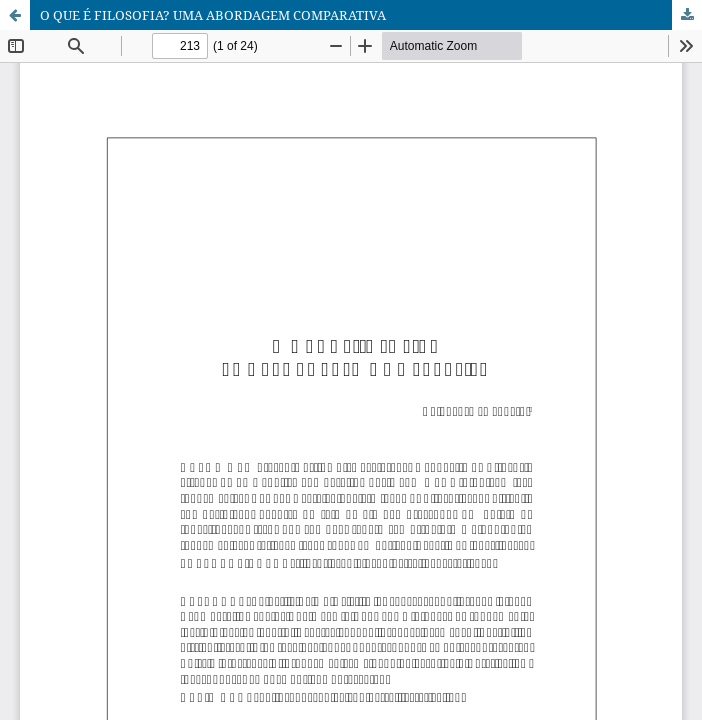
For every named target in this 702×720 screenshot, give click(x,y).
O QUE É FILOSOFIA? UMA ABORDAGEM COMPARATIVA (213, 15)
